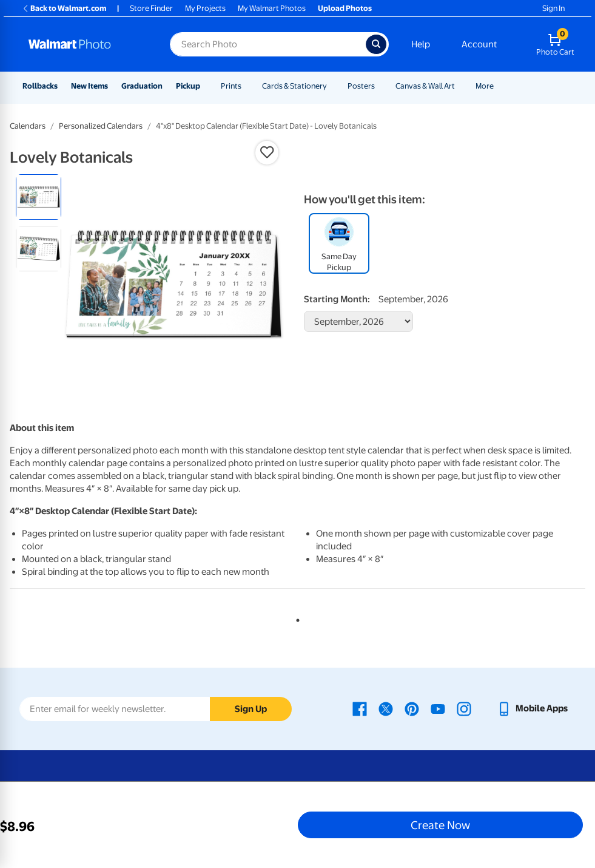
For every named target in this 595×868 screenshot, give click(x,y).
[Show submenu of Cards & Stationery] (332, 86)
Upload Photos (345, 8)
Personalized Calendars (101, 126)
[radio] (39, 197)
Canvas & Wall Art (425, 86)
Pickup (188, 86)
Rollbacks (40, 86)
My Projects (205, 8)
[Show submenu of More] (499, 86)
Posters (361, 86)
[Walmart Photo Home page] (86, 44)
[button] (267, 152)
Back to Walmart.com (64, 8)
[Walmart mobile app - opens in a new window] (532, 708)
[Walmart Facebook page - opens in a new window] (360, 708)
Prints (231, 86)
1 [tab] (295, 618)
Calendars (28, 126)
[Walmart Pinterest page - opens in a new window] (412, 708)
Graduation (142, 86)
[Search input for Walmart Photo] (268, 44)
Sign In (553, 8)
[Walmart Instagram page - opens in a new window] (464, 708)
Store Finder (151, 8)
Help (421, 44)
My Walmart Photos (272, 8)
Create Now (440, 825)
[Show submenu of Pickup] (206, 86)
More (485, 86)
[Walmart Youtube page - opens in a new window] (438, 708)
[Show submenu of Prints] (247, 86)
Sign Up (251, 709)
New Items (89, 86)
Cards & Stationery (294, 86)
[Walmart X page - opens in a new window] (386, 708)
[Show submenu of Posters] (380, 86)
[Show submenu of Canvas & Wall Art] (460, 86)
